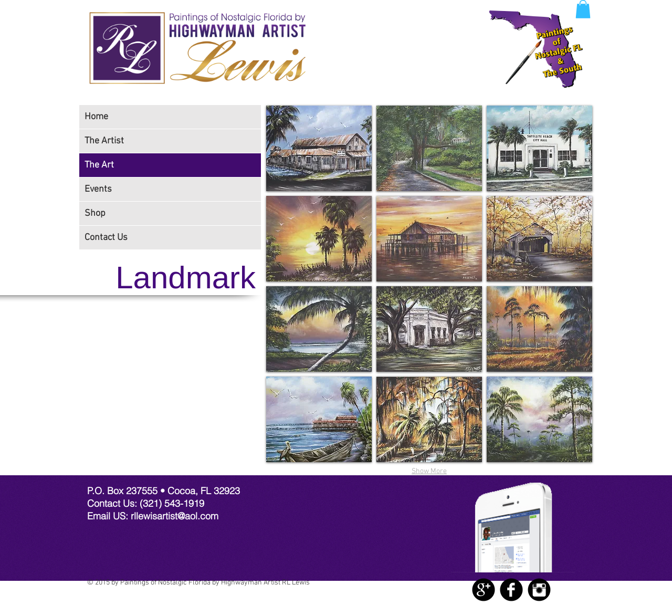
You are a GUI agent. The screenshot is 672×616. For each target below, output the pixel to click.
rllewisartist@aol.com (175, 516)
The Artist (104, 141)
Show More (429, 471)
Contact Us (106, 238)
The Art (99, 165)
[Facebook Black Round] (511, 590)
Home (96, 117)
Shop (95, 213)
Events (98, 189)
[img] (319, 148)
